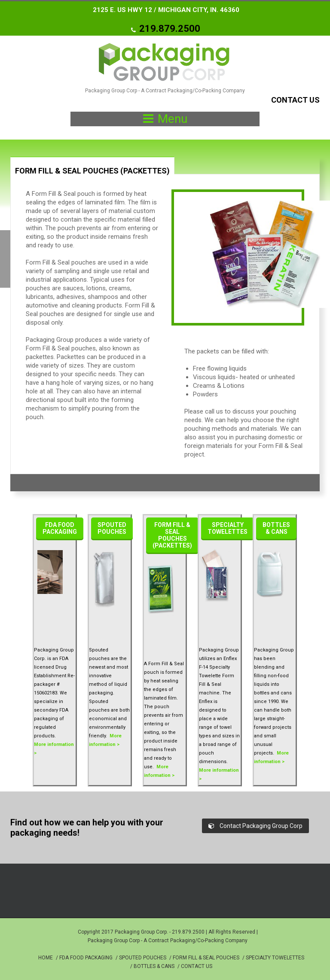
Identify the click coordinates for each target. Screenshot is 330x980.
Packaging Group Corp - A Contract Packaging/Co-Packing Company (168, 940)
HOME (46, 958)
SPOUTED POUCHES (143, 958)
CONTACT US (197, 966)
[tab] (92, 166)
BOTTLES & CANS (154, 966)
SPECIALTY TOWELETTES (275, 958)
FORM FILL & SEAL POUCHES (206, 958)
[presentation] (92, 174)
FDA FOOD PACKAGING (86, 958)
